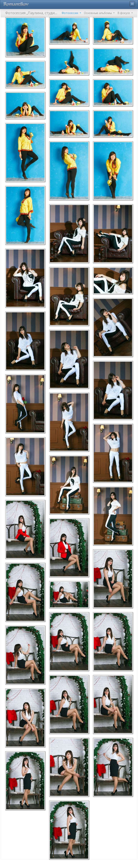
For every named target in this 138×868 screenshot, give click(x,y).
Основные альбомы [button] (98, 13)
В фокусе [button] (124, 13)
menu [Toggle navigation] (132, 4)
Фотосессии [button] (70, 13)
